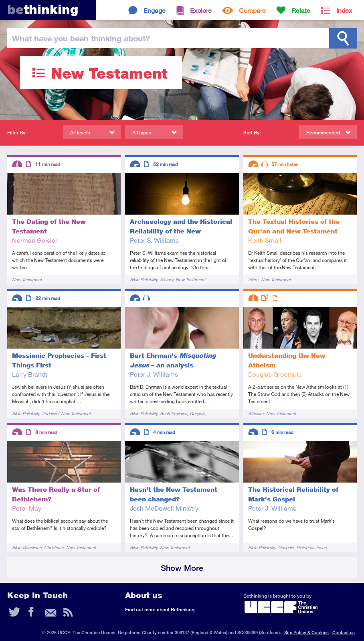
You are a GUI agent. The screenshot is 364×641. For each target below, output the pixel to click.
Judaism (50, 413)
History (166, 279)
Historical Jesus (311, 547)
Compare (252, 10)
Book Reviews (173, 413)
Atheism (256, 413)
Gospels (197, 413)
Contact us (344, 632)
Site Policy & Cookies (306, 632)
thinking (43, 9)
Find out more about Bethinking (160, 610)
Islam (253, 279)
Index (344, 10)
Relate (301, 10)
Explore (201, 10)
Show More (182, 568)
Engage (155, 10)
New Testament (27, 279)
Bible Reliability (144, 279)
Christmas (54, 547)
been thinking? (81, 38)
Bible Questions (27, 547)
